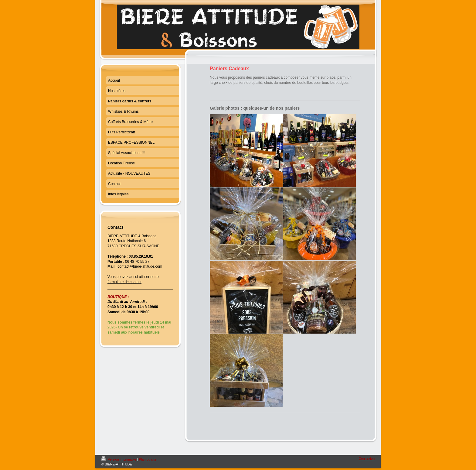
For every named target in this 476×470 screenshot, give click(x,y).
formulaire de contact (124, 282)
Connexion (367, 458)
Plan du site (148, 459)
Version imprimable (119, 459)
